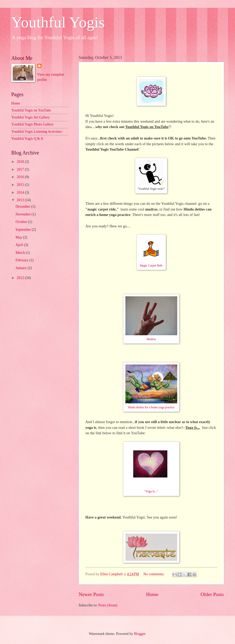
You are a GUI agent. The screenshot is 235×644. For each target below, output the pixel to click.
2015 (21, 185)
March (21, 253)
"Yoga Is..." (151, 491)
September (24, 230)
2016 (21, 177)
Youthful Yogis (58, 22)
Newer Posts (91, 594)
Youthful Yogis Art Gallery (31, 117)
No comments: (154, 574)
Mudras (151, 339)
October (22, 222)
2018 (21, 162)
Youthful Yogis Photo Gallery (33, 124)
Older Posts (212, 594)
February (22, 260)
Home (152, 594)
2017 (21, 169)
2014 (21, 192)
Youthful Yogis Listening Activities (37, 132)
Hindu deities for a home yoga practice (151, 407)
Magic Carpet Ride (151, 266)
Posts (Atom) (108, 605)
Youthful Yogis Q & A (27, 139)
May (19, 237)
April (20, 245)
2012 (21, 278)
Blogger (140, 634)
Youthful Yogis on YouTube (31, 110)
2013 (21, 200)
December (23, 206)
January (22, 268)
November (24, 214)
